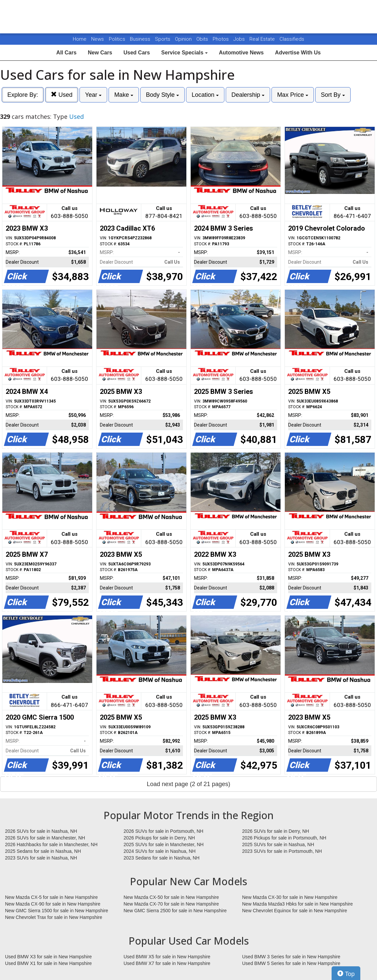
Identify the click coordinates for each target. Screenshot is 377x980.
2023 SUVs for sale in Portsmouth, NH (282, 851)
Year (93, 95)
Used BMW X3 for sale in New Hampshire (48, 957)
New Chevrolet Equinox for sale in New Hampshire (295, 911)
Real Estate (263, 39)
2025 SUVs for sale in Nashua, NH (278, 844)
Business (141, 39)
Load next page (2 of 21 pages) (188, 784)
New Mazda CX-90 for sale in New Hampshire (53, 904)
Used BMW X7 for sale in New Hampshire (167, 963)
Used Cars (137, 53)
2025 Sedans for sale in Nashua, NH (43, 851)
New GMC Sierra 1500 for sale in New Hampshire (57, 911)
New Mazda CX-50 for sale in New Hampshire (171, 897)
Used (62, 95)
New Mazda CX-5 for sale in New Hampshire (51, 897)
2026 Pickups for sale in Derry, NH (159, 838)
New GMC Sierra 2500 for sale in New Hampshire (175, 911)
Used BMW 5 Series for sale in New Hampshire (291, 963)
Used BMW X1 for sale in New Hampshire (48, 963)
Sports (163, 39)
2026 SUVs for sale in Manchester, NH (45, 838)
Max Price (293, 95)
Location (205, 95)
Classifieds (292, 39)
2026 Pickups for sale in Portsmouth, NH (284, 838)
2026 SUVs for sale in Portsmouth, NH (163, 831)
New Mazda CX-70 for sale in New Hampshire (171, 904)
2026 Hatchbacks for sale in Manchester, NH (51, 844)
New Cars (100, 53)
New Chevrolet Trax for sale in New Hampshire (54, 917)
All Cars (66, 53)
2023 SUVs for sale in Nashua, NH (41, 858)
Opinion (184, 39)
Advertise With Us (298, 53)
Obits (203, 39)
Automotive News (241, 53)
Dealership (248, 95)
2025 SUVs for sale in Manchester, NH (164, 844)
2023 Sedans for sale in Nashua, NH (161, 858)
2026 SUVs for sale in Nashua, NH (41, 831)
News (98, 39)
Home (80, 39)
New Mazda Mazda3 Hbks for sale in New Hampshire (297, 904)
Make (124, 95)
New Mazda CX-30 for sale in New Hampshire (290, 897)
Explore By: (23, 95)
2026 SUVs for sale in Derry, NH (275, 831)
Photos (221, 39)
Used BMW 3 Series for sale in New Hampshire (291, 957)
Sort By (333, 95)
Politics (117, 39)
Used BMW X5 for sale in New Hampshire (167, 957)
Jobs (240, 39)
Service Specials (184, 53)
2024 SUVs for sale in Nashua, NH (160, 851)
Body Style (162, 95)
